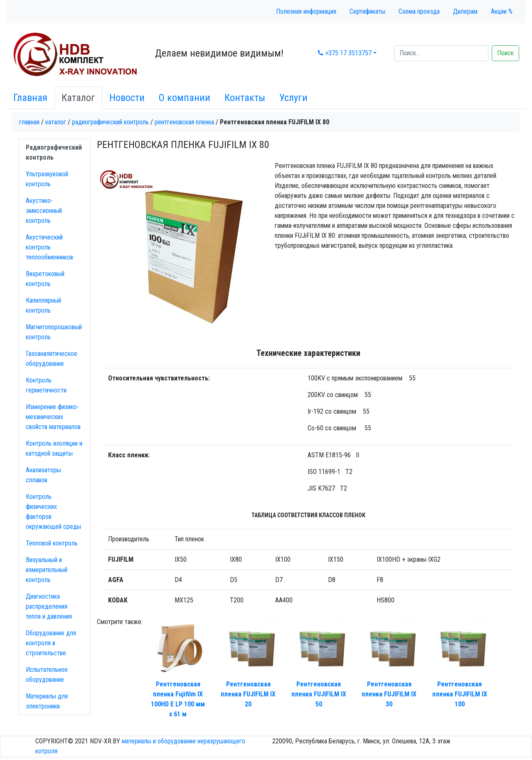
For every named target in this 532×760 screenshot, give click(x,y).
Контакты (245, 98)
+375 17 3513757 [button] (345, 53)
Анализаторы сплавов (43, 475)
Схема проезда (419, 11)
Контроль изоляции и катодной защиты (54, 448)
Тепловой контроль (52, 543)
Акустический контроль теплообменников (49, 247)
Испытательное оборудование (47, 675)
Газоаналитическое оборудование (52, 359)
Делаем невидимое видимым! (219, 53)
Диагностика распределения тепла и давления (49, 606)
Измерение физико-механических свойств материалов (53, 417)
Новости (127, 98)
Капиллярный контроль (43, 305)
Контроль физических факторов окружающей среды (53, 512)
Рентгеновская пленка (184, 122)
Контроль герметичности (46, 385)
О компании (185, 98)
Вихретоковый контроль (45, 279)
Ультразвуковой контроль (47, 179)
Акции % (502, 11)
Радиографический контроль (110, 122)
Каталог (78, 98)
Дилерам (465, 11)
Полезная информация (306, 11)
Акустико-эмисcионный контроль (44, 211)
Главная (30, 98)
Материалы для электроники (47, 701)
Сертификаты (367, 11)
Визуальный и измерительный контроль (47, 570)
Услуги (293, 98)
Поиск (505, 53)
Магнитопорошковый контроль (54, 332)
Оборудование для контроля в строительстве (51, 643)
